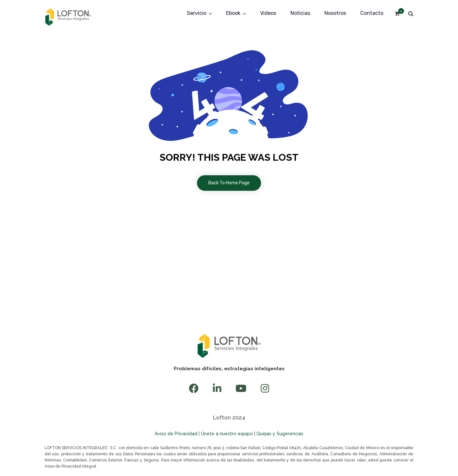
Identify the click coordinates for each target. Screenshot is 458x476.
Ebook (233, 13)
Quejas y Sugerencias (280, 434)
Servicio (197, 13)
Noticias (300, 13)
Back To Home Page (229, 183)
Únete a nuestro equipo (227, 434)
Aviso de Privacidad (176, 434)
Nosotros (335, 13)
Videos (268, 13)
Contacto (372, 13)
